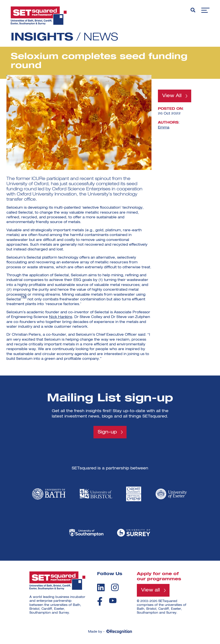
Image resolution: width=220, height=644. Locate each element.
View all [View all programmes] (150, 590)
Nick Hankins (61, 317)
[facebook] (100, 601)
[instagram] (115, 587)
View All (172, 96)
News (101, 38)
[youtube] (113, 601)
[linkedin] (101, 587)
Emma (164, 127)
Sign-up (107, 432)
